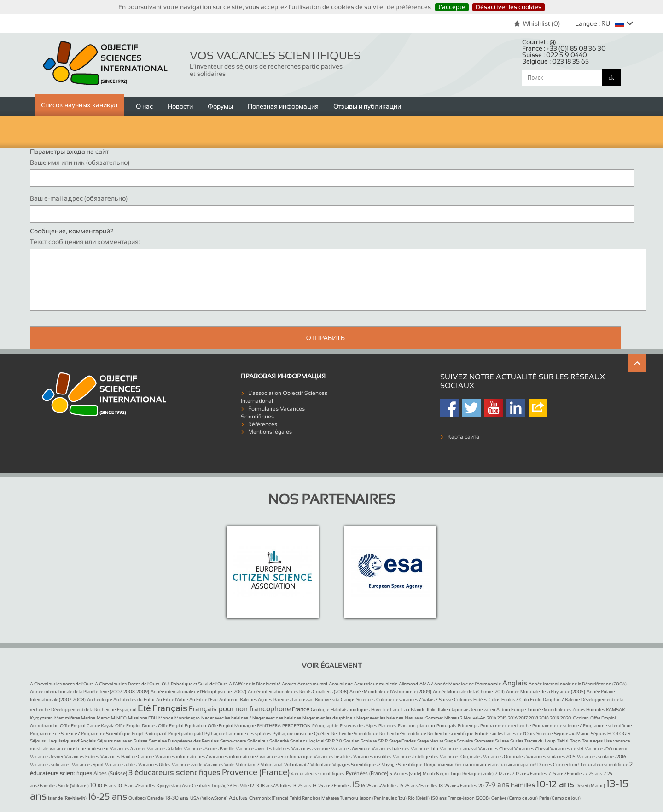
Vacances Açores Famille (209, 749)
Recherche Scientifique (355, 734)
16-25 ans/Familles (418, 786)
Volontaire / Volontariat (259, 764)
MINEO (119, 718)
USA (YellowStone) (209, 798)
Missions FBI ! (142, 718)
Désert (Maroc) (590, 786)
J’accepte (452, 7)
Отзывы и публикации (367, 106)
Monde (166, 718)
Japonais (461, 710)
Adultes (238, 798)
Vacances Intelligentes (416, 757)
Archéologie (99, 699)
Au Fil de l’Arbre (172, 699)
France (301, 709)
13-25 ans (302, 786)
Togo (575, 741)
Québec (322, 734)
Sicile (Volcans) (73, 786)
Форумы (220, 106)
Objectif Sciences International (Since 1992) (106, 63)
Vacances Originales (461, 757)
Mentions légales (270, 432)
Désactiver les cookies (509, 7)
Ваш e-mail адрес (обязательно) (79, 198)
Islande (418, 710)
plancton (426, 726)
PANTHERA (269, 726)
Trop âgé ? (222, 786)
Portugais (446, 726)
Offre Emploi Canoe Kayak (87, 726)
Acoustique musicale (376, 684)
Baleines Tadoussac (294, 699)
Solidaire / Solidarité (268, 741)
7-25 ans (594, 774)
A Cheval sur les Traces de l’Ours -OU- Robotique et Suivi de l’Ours (161, 684)
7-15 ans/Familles (566, 774)
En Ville (241, 786)
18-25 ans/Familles (458, 786)
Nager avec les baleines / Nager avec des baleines (251, 718)
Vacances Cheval (496, 749)
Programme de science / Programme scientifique (582, 726)
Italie (432, 710)
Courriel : (539, 42)
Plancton (407, 726)
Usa (608, 741)
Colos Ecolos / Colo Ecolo (515, 699)
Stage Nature (431, 741)
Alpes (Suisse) (110, 773)
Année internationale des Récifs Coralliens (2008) (298, 692)
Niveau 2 (453, 718)
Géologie (320, 710)
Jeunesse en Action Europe (498, 710)
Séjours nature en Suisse (122, 741)
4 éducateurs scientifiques (318, 774)
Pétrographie (325, 726)
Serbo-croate (233, 741)
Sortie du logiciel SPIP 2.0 (316, 741)
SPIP (383, 741)
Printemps (468, 726)
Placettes (387, 726)
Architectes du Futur (134, 699)
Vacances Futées (82, 757)
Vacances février (47, 757)
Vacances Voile (219, 764)
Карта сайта (463, 437)
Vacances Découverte (607, 749)
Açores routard (312, 684)
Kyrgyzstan (41, 718)
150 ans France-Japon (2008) (460, 798)
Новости (180, 106)
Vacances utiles (121, 764)
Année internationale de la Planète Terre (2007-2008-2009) (90, 692)
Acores (289, 684)
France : (564, 48)
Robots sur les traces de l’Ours (505, 734)
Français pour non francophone (240, 709)
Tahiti (563, 741)
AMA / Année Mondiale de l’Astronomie (460, 684)
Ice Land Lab (396, 710)
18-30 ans (177, 798)
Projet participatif (186, 734)
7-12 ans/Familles (529, 774)
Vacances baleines (390, 749)
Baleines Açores (256, 699)
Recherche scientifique (450, 734)
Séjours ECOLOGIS (611, 734)
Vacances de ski (567, 749)
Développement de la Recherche (83, 710)
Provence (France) (256, 772)
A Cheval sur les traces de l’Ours (62, 684)
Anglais (515, 683)
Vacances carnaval (458, 749)
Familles (523, 785)
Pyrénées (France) (367, 773)
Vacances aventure (311, 749)
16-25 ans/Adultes (379, 786)
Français (170, 708)
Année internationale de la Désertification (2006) (578, 684)
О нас (144, 106)
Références (263, 424)
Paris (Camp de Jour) (560, 798)
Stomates (484, 741)
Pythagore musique (293, 734)
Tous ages (592, 741)
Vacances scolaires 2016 (602, 757)
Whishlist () (537, 23)
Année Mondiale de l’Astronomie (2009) (390, 692)
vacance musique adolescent (80, 749)
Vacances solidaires (50, 764)
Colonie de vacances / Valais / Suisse (414, 699)
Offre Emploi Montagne (232, 726)
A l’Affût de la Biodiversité (255, 684)
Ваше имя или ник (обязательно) (80, 162)
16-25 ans (108, 796)
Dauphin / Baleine (561, 699)
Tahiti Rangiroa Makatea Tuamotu (324, 798)
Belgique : (555, 61)
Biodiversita (327, 699)
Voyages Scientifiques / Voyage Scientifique (377, 764)
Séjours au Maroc (572, 734)
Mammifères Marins (75, 718)
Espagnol (127, 710)
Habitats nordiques (350, 710)
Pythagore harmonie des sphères (238, 734)
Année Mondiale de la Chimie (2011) (469, 692)
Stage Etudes (402, 741)
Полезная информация (283, 106)
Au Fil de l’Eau (204, 699)
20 (481, 786)
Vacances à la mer (128, 749)
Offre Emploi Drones (136, 726)
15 (356, 784)
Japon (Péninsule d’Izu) (383, 798)
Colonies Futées (471, 699)
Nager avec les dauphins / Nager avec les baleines (353, 718)
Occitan (581, 718)
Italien (444, 710)
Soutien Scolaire (360, 741)
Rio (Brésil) (419, 798)
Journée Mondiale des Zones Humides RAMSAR (576, 710)
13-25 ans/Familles (332, 786)
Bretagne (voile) (478, 774)
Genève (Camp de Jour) (515, 798)
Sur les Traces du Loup (533, 741)
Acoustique (341, 684)
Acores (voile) (407, 774)
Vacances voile (187, 764)
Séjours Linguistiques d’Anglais (63, 741)
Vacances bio (425, 749)
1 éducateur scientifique (604, 764)
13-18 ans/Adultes (273, 786)
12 (252, 786)
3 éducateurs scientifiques (174, 773)
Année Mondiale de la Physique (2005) (546, 692)
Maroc (103, 718)
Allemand (408, 684)
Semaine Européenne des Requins (184, 741)
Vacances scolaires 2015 (551, 757)
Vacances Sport (88, 764)
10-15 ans (107, 786)
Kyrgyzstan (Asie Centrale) (183, 786)
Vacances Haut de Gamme (127, 757)
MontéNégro (436, 774)
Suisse (502, 741)
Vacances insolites (372, 757)
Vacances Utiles (154, 764)
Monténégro (187, 718)
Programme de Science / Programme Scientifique (80, 734)
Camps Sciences (358, 699)
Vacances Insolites (333, 757)
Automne (229, 699)
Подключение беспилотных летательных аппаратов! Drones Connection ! (501, 764)
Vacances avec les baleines (263, 749)
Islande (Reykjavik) (67, 798)
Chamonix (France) (269, 798)
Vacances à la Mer (165, 749)
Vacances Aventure (351, 749)
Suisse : (555, 55)
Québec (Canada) (146, 798)
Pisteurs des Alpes (358, 726)
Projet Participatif (149, 734)
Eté (144, 708)
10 (93, 785)
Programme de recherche (506, 726)
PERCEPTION (297, 726)
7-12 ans (503, 774)
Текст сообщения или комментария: (85, 242)
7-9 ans (497, 785)
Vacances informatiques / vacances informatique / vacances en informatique (234, 757)
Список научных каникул (79, 105)
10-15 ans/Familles (136, 786)
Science (544, 734)
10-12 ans (555, 784)
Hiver (376, 710)
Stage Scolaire (459, 741)
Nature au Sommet (424, 718)
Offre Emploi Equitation (182, 726)
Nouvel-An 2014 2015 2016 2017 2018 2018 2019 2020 (518, 718)
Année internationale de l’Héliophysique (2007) (198, 692)
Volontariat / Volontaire (308, 764)
